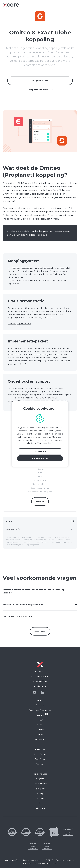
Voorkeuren (40, 451)
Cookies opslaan (40, 458)
